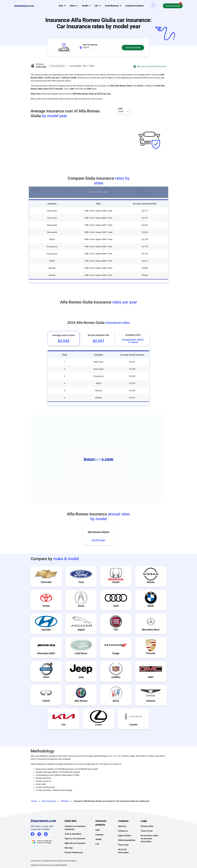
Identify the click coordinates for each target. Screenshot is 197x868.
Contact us (123, 831)
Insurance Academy (135, 6)
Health (98, 839)
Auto (98, 830)
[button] (153, 5)
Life (97, 844)
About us (122, 826)
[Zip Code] (98, 48)
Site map (69, 848)
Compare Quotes (173, 6)
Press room (123, 845)
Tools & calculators (73, 834)
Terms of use (147, 831)
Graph (121, 111)
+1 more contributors (57, 66)
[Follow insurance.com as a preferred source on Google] (48, 842)
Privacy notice (147, 826)
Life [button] (96, 6)
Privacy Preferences (74, 852)
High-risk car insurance (75, 843)
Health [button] (85, 6)
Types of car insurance (75, 839)
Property (99, 835)
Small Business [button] (112, 6)
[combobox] (124, 111)
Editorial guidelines (127, 840)
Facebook (33, 834)
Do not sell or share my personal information (149, 839)
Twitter (39, 834)
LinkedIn (46, 834)
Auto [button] (61, 6)
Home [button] (72, 6)
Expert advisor (125, 836)
